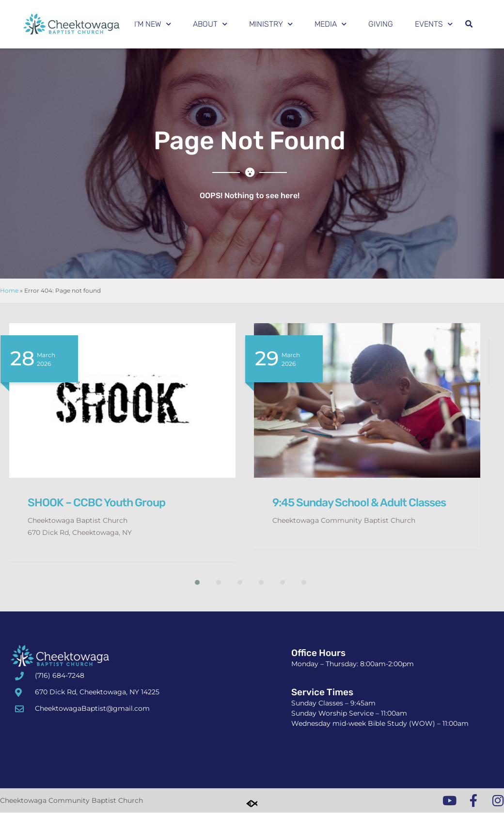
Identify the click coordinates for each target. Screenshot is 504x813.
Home (9, 290)
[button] (469, 24)
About (210, 24)
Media (331, 24)
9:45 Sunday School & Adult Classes (359, 502)
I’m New (153, 24)
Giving (381, 24)
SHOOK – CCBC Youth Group (96, 502)
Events (434, 24)
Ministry (271, 24)
